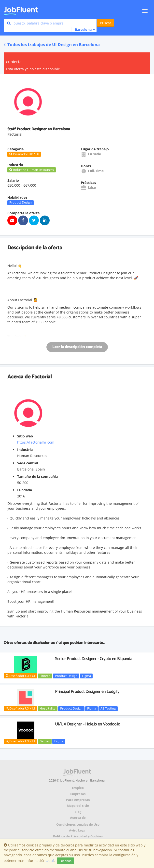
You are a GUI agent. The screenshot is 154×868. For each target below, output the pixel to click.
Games (45, 741)
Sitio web (25, 436)
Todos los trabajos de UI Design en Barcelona (52, 44)
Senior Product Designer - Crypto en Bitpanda (94, 659)
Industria (25, 450)
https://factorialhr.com (36, 442)
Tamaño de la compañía (37, 476)
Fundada (25, 490)
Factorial (42, 377)
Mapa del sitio (78, 806)
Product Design (21, 203)
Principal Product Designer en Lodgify (87, 692)
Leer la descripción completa (77, 347)
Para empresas (78, 800)
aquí (50, 861)
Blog (78, 812)
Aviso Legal (78, 830)
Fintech (45, 676)
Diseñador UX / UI (20, 676)
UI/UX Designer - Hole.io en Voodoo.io (88, 724)
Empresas (78, 794)
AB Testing (108, 709)
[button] (83, 30)
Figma (86, 676)
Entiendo (65, 861)
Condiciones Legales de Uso (78, 825)
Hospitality (48, 709)
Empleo (78, 788)
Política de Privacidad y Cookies (78, 836)
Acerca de (78, 818)
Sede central (28, 463)
